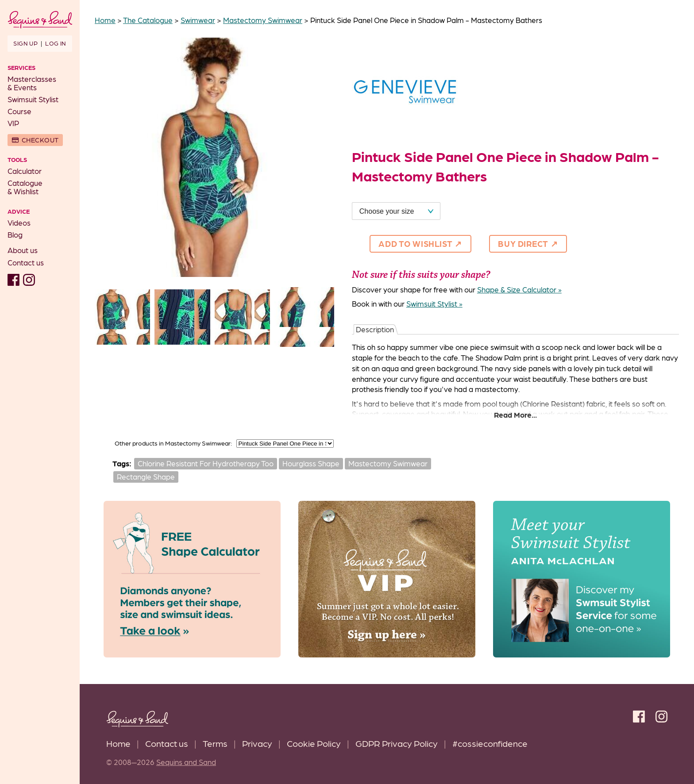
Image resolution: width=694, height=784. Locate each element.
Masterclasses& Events (32, 83)
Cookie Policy (314, 743)
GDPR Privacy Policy (397, 743)
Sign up (25, 43)
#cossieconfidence (490, 743)
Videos (19, 223)
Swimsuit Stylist (33, 99)
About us (23, 250)
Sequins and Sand (186, 762)
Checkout (40, 140)
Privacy (257, 743)
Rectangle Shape (146, 477)
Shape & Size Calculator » (519, 289)
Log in (56, 43)
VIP (13, 123)
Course (19, 111)
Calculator (25, 171)
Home (118, 743)
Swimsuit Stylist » (434, 304)
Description (375, 329)
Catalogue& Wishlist (25, 187)
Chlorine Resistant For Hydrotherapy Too (206, 463)
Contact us (26, 262)
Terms (215, 743)
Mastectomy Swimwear (388, 463)
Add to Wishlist (415, 243)
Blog (15, 234)
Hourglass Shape (311, 463)
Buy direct (523, 243)
